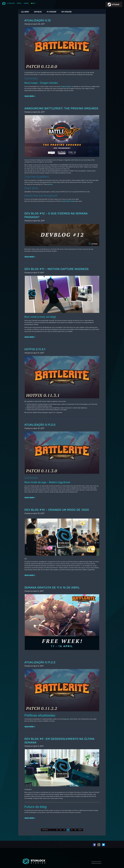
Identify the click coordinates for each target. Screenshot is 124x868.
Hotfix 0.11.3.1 (35, 349)
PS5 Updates (66, 12)
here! (51, 184)
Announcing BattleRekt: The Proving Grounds (61, 108)
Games (26, 3)
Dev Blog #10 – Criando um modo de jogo (57, 510)
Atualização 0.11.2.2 (40, 662)
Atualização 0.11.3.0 (40, 425)
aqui (68, 719)
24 (61, 830)
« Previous (45, 830)
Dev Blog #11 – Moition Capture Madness (56, 269)
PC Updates (51, 12)
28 (75, 830)
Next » (80, 830)
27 (72, 830)
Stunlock (11, 3)
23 (57, 830)
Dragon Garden (66, 87)
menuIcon (4, 3)
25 (64, 830)
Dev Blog (38, 12)
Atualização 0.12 (38, 20)
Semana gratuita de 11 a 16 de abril (52, 587)
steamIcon (114, 5)
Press (19, 3)
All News (25, 12)
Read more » (30, 96)
